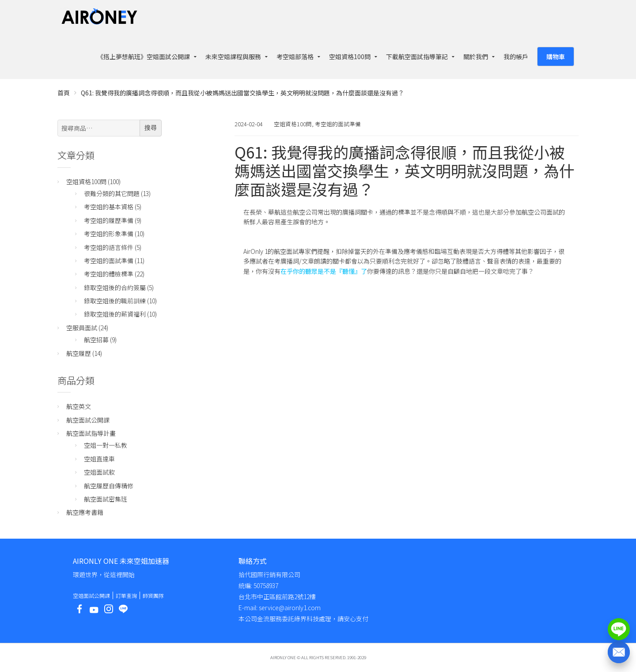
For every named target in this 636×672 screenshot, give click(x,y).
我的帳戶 (516, 57)
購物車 (556, 57)
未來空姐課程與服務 (233, 57)
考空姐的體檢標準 (109, 274)
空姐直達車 (99, 459)
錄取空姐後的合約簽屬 (115, 287)
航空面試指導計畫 (91, 433)
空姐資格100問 (350, 57)
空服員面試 (82, 328)
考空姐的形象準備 (109, 234)
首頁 (64, 93)
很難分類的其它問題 (112, 193)
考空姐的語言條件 (109, 247)
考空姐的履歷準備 (109, 220)
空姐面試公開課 (91, 595)
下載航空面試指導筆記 (417, 57)
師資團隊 (153, 595)
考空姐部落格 (295, 57)
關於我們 (476, 57)
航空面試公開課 (88, 420)
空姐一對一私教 (106, 445)
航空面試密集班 (106, 499)
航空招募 (96, 340)
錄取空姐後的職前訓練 (115, 301)
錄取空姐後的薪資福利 (115, 314)
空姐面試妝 (99, 472)
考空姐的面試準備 (338, 124)
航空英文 (79, 406)
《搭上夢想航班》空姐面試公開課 (144, 57)
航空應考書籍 (85, 512)
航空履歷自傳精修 (109, 486)
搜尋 (151, 128)
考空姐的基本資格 (109, 207)
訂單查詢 (126, 595)
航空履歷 (79, 353)
